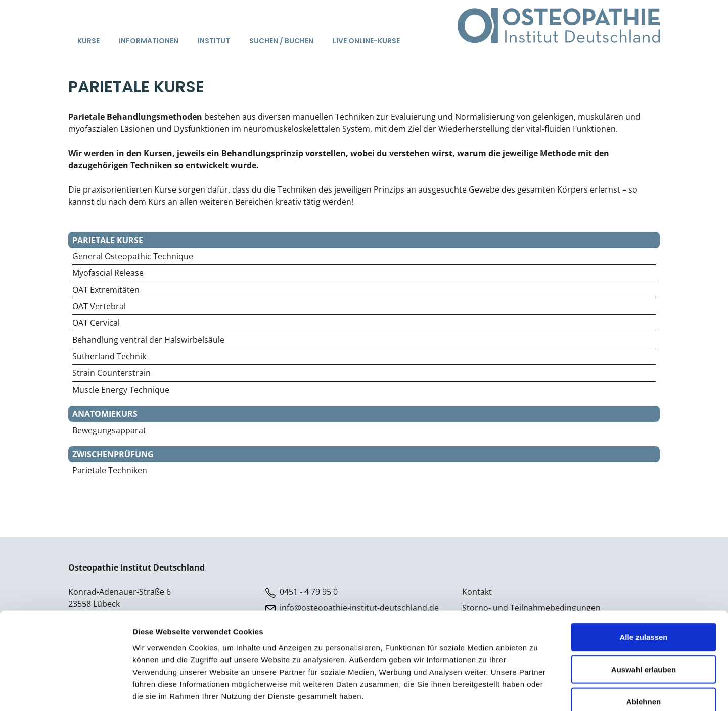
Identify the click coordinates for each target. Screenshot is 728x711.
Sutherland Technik (109, 356)
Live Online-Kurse (366, 41)
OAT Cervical (96, 323)
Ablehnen (644, 645)
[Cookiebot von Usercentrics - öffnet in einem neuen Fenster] (65, 691)
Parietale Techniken (110, 470)
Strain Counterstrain (111, 373)
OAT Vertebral (99, 306)
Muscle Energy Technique (121, 390)
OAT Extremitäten (106, 290)
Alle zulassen (643, 580)
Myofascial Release (108, 273)
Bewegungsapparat (109, 430)
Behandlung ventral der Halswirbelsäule (148, 340)
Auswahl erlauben (644, 612)
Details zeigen (538, 691)
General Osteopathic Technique (133, 256)
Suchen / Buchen (281, 41)
